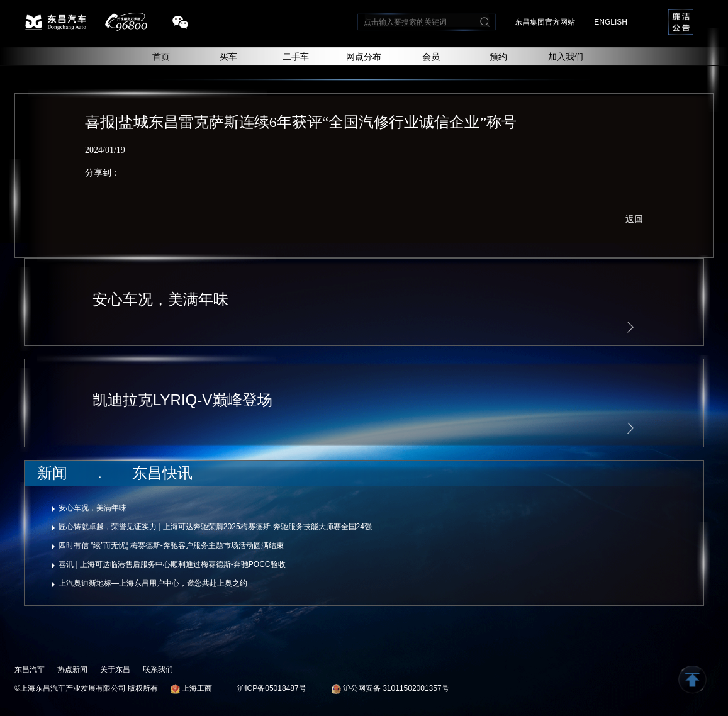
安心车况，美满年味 (92, 508)
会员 (431, 57)
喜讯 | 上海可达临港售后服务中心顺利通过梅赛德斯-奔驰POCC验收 (172, 564)
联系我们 (158, 669)
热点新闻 (72, 669)
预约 (498, 57)
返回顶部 (692, 680)
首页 (161, 57)
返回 (634, 219)
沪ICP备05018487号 (272, 688)
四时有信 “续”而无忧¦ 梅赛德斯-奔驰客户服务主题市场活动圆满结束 (171, 545)
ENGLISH (611, 22)
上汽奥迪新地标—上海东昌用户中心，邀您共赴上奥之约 (153, 583)
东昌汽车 (30, 669)
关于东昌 (115, 669)
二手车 (296, 57)
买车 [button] (228, 57)
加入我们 (566, 57)
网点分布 (364, 57)
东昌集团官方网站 (545, 22)
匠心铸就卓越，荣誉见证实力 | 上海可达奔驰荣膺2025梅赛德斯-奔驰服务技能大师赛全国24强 (215, 527)
